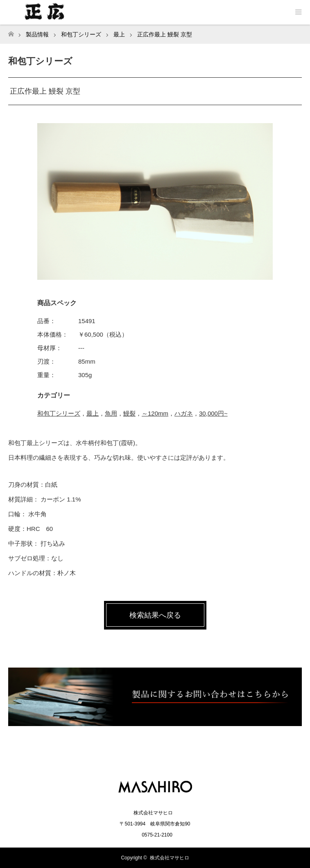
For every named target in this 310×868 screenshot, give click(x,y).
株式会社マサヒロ (170, 858)
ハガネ (184, 413)
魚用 (111, 413)
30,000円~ (213, 413)
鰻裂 (129, 413)
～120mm (155, 413)
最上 (93, 413)
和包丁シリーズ (59, 413)
